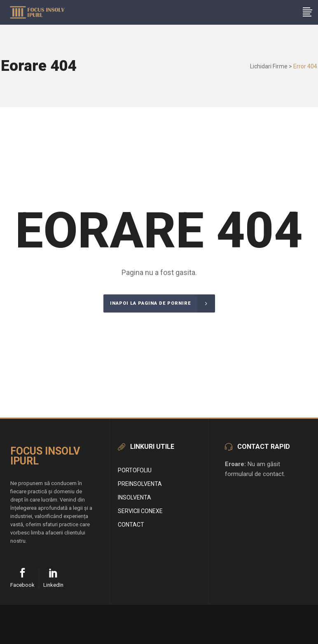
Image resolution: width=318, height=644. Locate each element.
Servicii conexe (140, 511)
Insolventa (134, 497)
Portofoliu (135, 470)
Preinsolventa (140, 484)
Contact (131, 525)
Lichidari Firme (269, 66)
